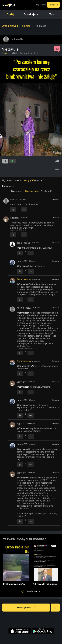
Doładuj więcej (31, 592)
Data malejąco (32, 191)
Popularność (46, 191)
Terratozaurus (24, 279)
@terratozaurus (25, 313)
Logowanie (41, 5)
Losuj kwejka (56, 609)
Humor (26, 26)
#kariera (23, 53)
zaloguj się (29, 180)
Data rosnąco (17, 191)
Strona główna (10, 26)
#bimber (16, 53)
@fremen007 (23, 284)
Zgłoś (57, 169)
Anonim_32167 (24, 308)
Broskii (14, 199)
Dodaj (10, 14)
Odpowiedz (55, 199)
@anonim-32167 (25, 366)
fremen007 (22, 261)
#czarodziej (33, 53)
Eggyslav (15, 218)
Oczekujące (31, 14)
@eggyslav (22, 248)
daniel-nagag (23, 243)
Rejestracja (53, 5)
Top (52, 14)
